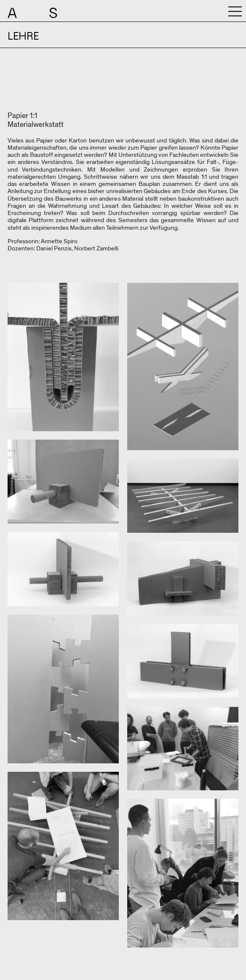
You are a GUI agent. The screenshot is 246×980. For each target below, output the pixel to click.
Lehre (23, 36)
